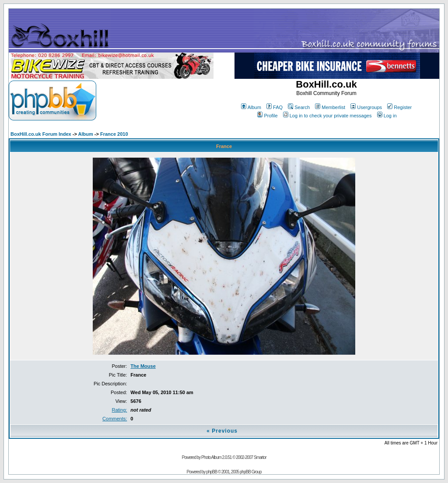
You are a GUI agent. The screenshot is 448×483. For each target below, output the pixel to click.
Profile (267, 116)
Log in (387, 116)
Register (399, 107)
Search (299, 107)
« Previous (222, 431)
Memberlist (330, 107)
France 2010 (114, 134)
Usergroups (366, 107)
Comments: (115, 419)
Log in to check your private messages (327, 116)
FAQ (275, 107)
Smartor (260, 457)
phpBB (212, 472)
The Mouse (143, 366)
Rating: (119, 410)
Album (251, 107)
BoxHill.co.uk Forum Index (41, 134)
